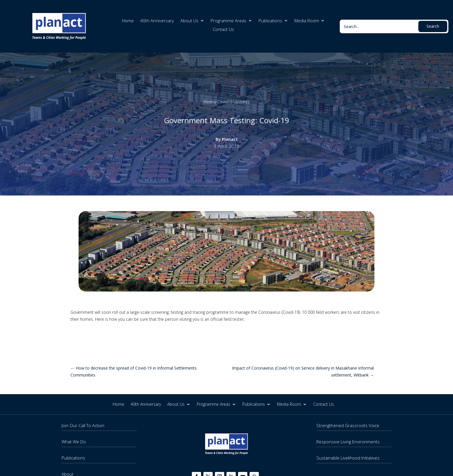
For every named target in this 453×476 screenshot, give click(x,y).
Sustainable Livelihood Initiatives (348, 458)
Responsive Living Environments (348, 442)
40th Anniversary (157, 21)
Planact (230, 139)
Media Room (307, 21)
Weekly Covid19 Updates (226, 102)
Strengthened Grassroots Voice (348, 425)
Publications (270, 21)
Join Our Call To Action (83, 425)
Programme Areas (229, 21)
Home (128, 21)
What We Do (74, 442)
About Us (189, 21)
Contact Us (223, 30)
